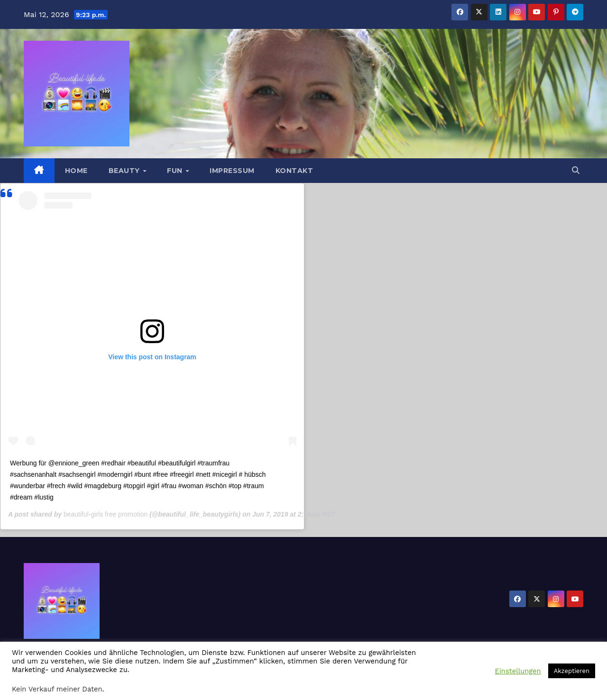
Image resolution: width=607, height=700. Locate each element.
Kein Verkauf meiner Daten (57, 689)
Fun (176, 171)
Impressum (232, 171)
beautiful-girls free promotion (106, 514)
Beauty (125, 171)
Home (76, 171)
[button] (576, 170)
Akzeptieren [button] (572, 671)
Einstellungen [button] (518, 671)
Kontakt (294, 171)
